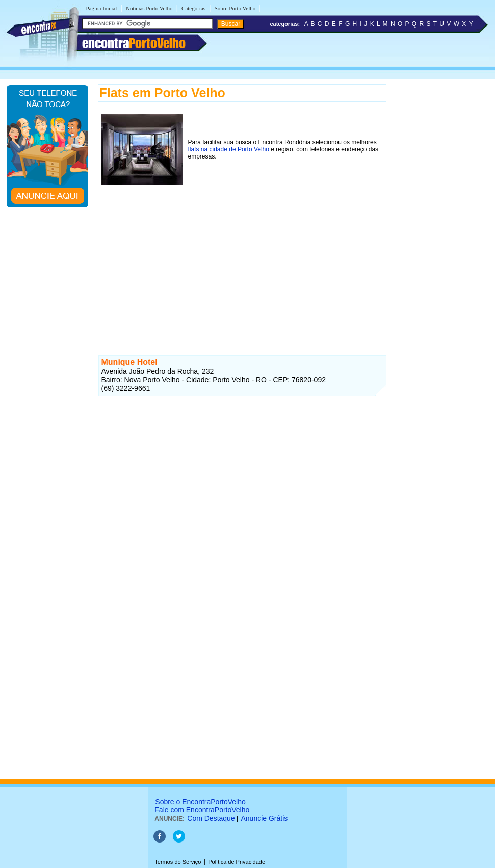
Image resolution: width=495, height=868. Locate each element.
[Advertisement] (242, 259)
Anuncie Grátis (265, 818)
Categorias (193, 8)
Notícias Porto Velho (149, 8)
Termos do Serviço (178, 862)
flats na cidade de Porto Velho (229, 149)
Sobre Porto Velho (235, 8)
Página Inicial (102, 8)
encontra (134, 43)
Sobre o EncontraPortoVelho (200, 802)
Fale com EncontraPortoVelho (202, 810)
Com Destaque (211, 818)
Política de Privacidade (237, 862)
